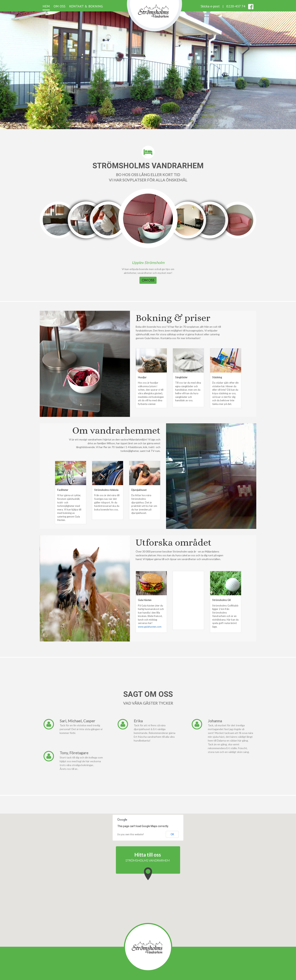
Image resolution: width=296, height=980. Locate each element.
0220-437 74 (236, 6)
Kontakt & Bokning (86, 6)
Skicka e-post (210, 6)
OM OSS (148, 280)
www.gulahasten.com (150, 627)
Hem (46, 6)
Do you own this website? (131, 835)
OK (172, 834)
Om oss (59, 6)
